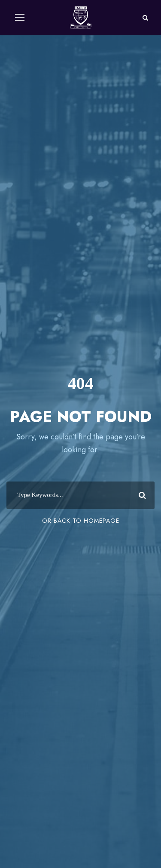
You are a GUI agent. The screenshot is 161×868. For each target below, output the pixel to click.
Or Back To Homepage (81, 521)
